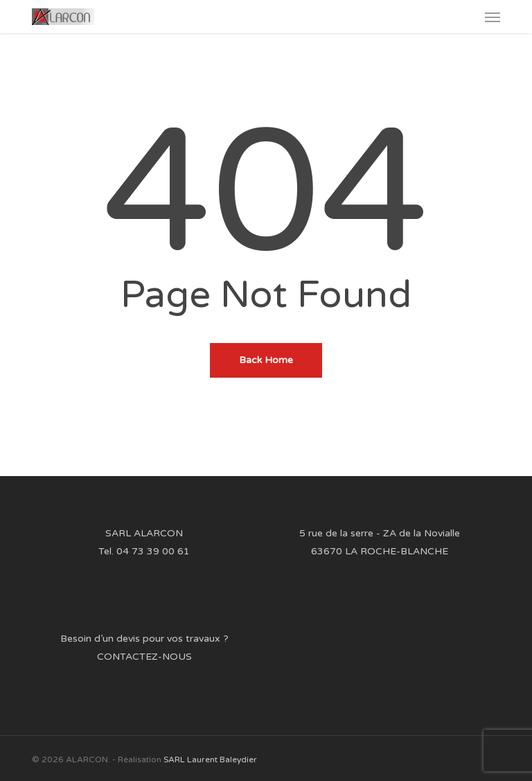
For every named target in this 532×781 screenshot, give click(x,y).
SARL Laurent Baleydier (210, 760)
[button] (493, 17)
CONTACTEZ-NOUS (144, 657)
